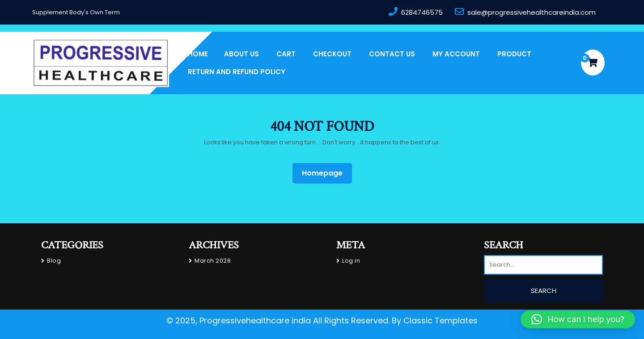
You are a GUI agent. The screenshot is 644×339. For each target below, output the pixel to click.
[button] (578, 319)
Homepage (326, 173)
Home (198, 54)
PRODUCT (514, 54)
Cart (286, 54)
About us (241, 54)
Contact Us (392, 54)
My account (456, 54)
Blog (54, 261)
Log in (351, 261)
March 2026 (213, 261)
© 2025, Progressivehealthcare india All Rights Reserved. (278, 320)
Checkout (332, 54)
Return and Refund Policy (237, 72)
